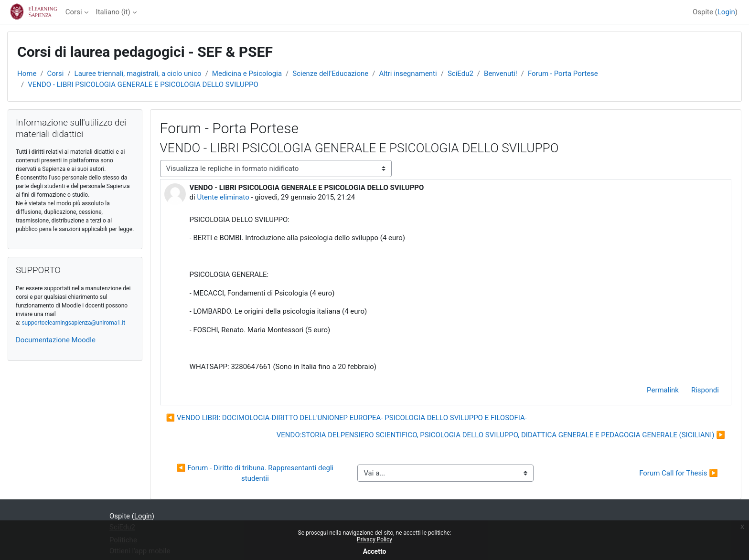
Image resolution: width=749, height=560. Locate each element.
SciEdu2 (460, 74)
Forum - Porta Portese (563, 74)
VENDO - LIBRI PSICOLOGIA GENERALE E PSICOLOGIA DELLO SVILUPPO (143, 85)
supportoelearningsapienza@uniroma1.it (73, 323)
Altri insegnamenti (408, 74)
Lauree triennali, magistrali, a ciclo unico (138, 74)
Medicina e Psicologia (247, 74)
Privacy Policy (374, 539)
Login (726, 12)
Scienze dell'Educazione (330, 74)
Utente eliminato (223, 197)
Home (27, 74)
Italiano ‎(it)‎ (113, 12)
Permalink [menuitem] (663, 390)
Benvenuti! (501, 74)
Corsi (74, 12)
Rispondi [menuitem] (705, 390)
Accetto (375, 551)
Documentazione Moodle (56, 340)
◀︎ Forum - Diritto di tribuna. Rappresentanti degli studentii (256, 473)
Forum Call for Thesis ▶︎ (679, 473)
